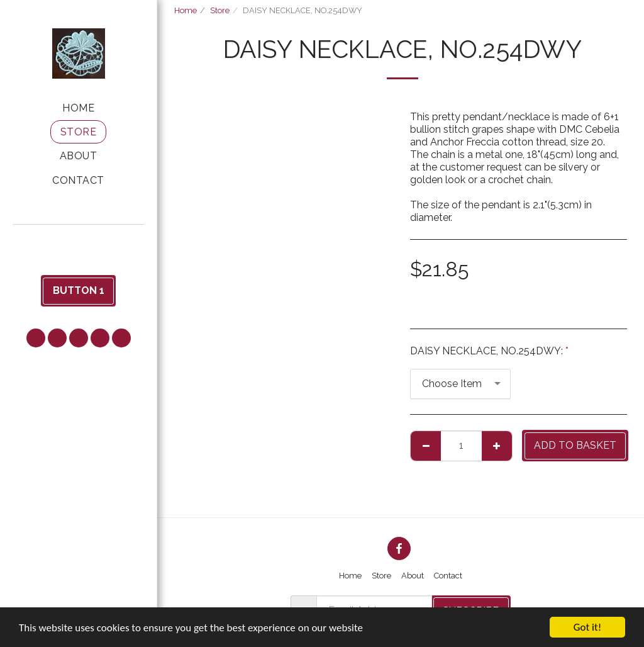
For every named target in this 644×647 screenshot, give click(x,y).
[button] (79, 241)
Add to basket (575, 445)
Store (220, 10)
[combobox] (460, 384)
